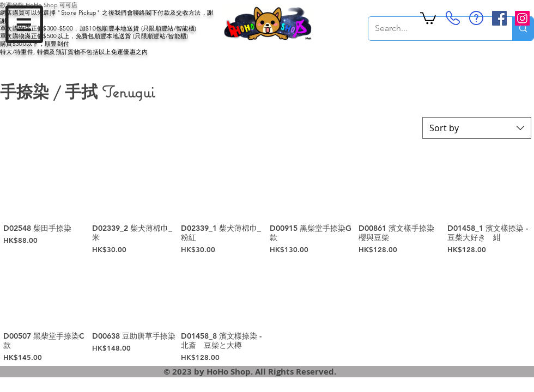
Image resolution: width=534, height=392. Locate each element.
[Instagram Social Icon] (522, 18)
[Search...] (432, 29)
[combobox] (477, 128)
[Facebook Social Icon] (499, 18)
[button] (24, 24)
